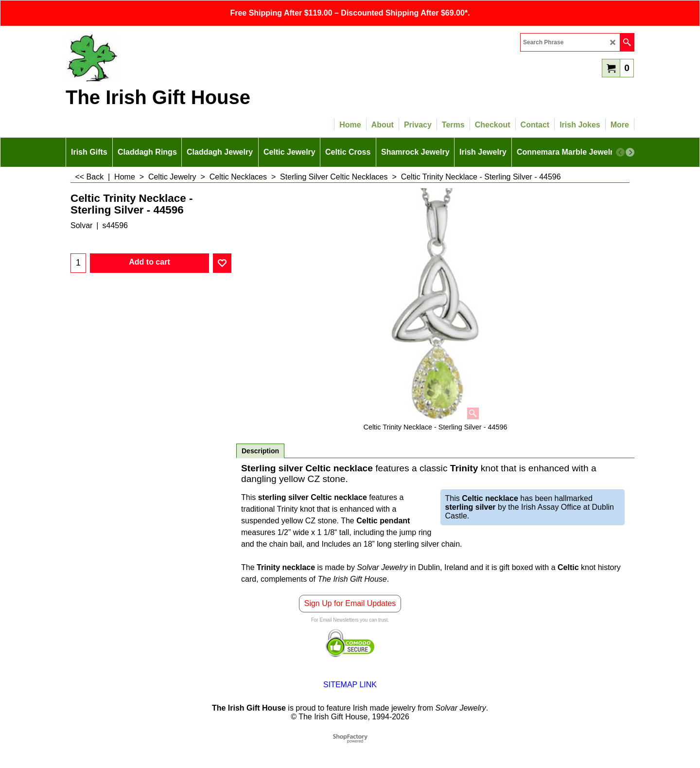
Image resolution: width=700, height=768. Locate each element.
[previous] (620, 152)
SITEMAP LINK (350, 685)
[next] (630, 152)
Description (260, 451)
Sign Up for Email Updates (350, 603)
